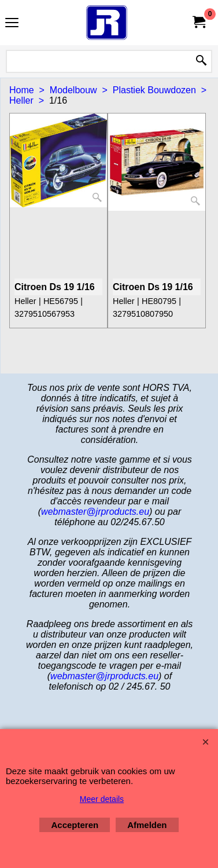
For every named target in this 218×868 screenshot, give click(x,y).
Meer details (102, 799)
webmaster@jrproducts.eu (95, 512)
